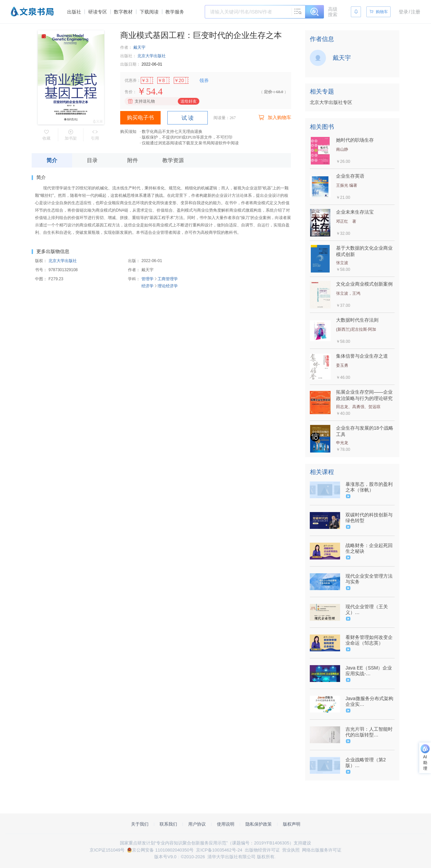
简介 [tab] (52, 160)
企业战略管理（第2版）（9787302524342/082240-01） (369, 763)
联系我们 (168, 824)
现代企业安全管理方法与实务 (369, 579)
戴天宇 (139, 47)
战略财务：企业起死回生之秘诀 (369, 548)
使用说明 (226, 824)
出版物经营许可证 (262, 850)
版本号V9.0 (165, 857)
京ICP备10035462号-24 (219, 850)
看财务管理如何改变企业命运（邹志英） (369, 640)
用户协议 (197, 824)
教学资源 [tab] (173, 160)
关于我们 (140, 824)
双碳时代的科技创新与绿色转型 (369, 518)
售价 (129, 92)
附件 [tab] (133, 160)
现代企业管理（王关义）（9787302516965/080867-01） (369, 610)
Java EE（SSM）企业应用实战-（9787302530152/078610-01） (369, 671)
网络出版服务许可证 (322, 850)
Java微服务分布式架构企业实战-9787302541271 (369, 701)
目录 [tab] (92, 160)
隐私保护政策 (259, 824)
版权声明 (292, 824)
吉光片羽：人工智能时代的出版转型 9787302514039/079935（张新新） (370, 732)
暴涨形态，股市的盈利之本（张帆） (369, 487)
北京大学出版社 (152, 56)
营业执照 (291, 850)
